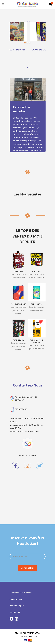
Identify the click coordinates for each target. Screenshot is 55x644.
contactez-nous (16, 599)
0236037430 (21, 409)
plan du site (15, 612)
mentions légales (17, 606)
